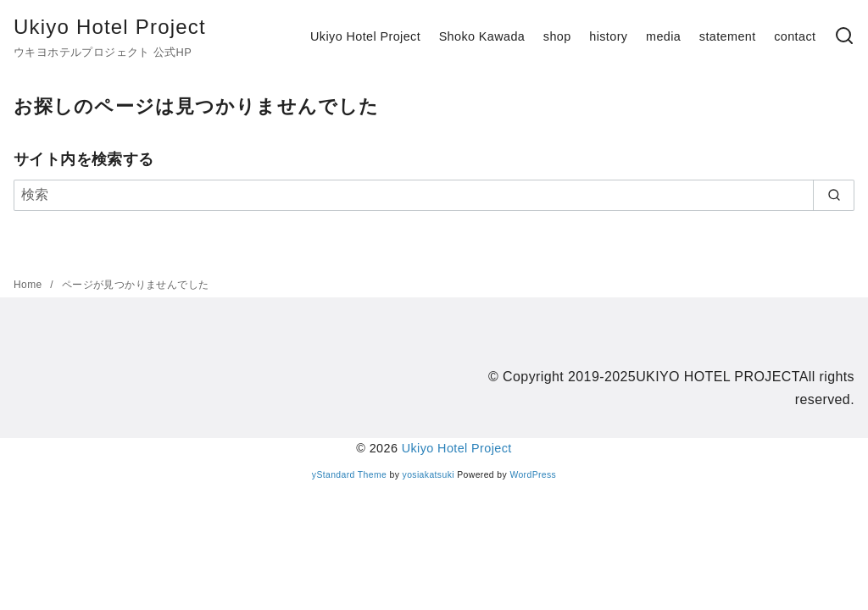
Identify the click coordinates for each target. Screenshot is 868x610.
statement (728, 36)
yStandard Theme (349, 475)
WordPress (533, 475)
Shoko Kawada (482, 36)
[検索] (844, 37)
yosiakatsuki (428, 475)
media (663, 36)
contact (795, 36)
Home (29, 285)
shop (557, 36)
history (608, 36)
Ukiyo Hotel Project (110, 27)
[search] (834, 195)
